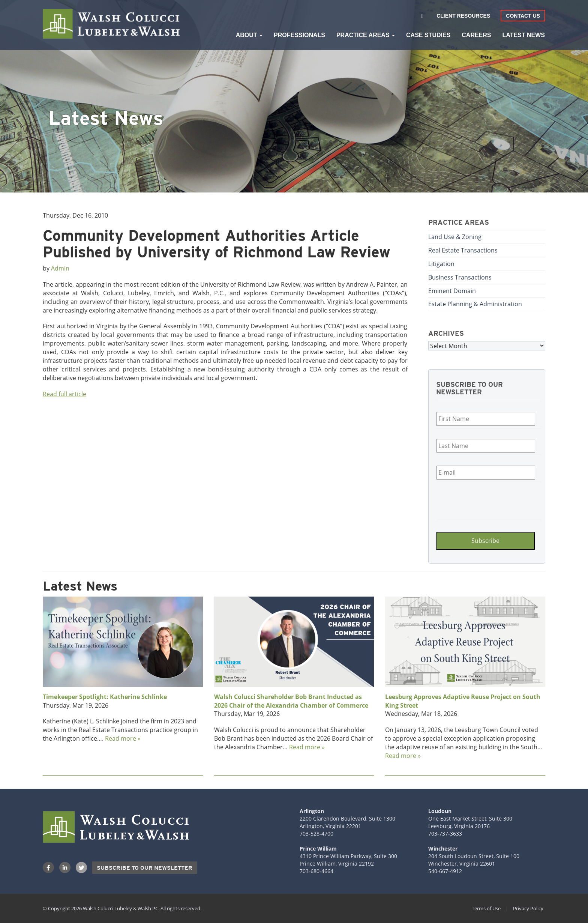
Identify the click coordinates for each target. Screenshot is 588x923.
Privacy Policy (528, 908)
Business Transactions (460, 277)
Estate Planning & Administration (475, 304)
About (249, 35)
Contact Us (523, 16)
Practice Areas (366, 35)
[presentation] (481, 500)
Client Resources (463, 16)
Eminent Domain (452, 291)
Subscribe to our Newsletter (145, 868)
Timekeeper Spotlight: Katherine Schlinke (105, 697)
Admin (60, 268)
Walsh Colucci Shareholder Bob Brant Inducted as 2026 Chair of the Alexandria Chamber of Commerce (291, 701)
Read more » (123, 738)
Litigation (441, 264)
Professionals (299, 35)
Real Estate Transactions (463, 250)
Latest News (524, 35)
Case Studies (428, 35)
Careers (476, 35)
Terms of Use (486, 908)
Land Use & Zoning (455, 237)
